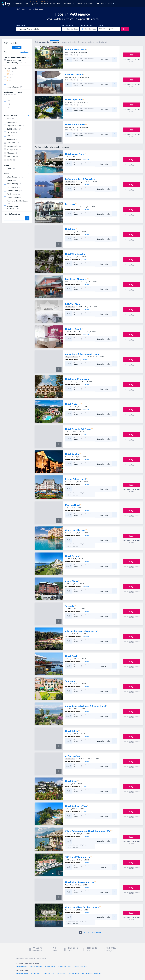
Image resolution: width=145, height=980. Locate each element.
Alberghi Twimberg (36, 967)
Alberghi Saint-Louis (80, 967)
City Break (34, 4)
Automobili (69, 4)
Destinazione (21, 25)
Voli (26, 4)
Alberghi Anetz (61, 973)
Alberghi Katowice (22, 973)
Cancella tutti (24, 52)
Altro (110, 4)
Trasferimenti (100, 4)
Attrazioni (88, 4)
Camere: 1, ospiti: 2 (106, 29)
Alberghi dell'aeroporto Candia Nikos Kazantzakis (85, 973)
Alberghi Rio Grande (64, 967)
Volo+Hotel (18, 4)
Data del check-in (68, 25)
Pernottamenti (56, 4)
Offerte (79, 4)
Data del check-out (86, 25)
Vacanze (44, 4)
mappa (81, 55)
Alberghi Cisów (49, 973)
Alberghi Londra (36, 973)
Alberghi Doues (50, 967)
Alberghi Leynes (22, 967)
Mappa (17, 47)
